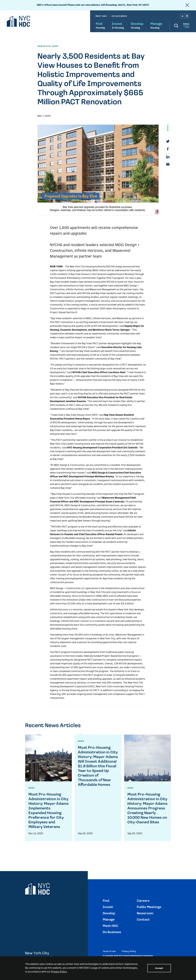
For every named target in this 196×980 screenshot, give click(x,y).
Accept (159, 968)
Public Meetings (149, 907)
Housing (100, 28)
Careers (143, 901)
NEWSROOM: (45, 46)
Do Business (119, 16)
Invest (117, 24)
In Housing (118, 28)
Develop (137, 24)
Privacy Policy (129, 952)
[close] (187, 5)
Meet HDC (101, 16)
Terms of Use (109, 952)
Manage (156, 24)
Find (99, 24)
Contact (143, 920)
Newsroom (145, 913)
